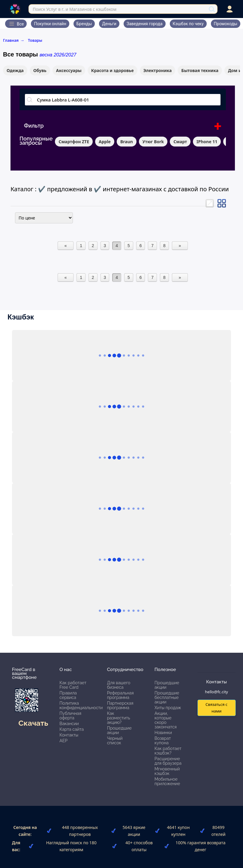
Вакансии (69, 724)
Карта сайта (72, 729)
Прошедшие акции (119, 730)
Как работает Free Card (73, 685)
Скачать (33, 723)
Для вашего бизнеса (119, 685)
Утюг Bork (153, 142)
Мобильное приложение (167, 781)
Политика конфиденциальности (81, 705)
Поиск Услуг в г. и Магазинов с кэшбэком (75, 9)
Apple (105, 142)
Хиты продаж (168, 708)
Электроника (158, 70)
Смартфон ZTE (74, 142)
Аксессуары (69, 70)
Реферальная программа (120, 695)
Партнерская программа (120, 705)
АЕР (63, 741)
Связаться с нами (216, 708)
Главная (14, 40)
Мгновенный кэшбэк (167, 771)
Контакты (69, 735)
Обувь (40, 70)
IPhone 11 (207, 142)
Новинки (163, 733)
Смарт (180, 142)
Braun (127, 142)
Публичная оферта (70, 716)
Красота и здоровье (112, 70)
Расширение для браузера (168, 761)
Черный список (115, 741)
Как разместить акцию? (119, 718)
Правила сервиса (68, 695)
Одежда (15, 70)
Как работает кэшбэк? (168, 751)
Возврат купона (163, 741)
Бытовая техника (200, 70)
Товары (35, 40)
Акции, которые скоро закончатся (166, 720)
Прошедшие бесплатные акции (167, 697)
